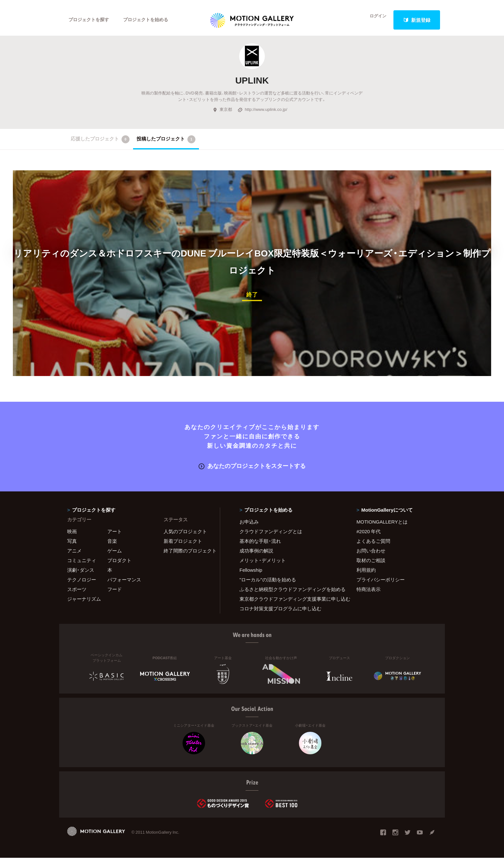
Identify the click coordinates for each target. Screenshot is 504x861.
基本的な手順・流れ (260, 544)
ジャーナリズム (84, 602)
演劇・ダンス (81, 573)
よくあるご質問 (373, 544)
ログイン (374, 20)
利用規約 (366, 573)
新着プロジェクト (183, 544)
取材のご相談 (371, 564)
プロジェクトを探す (90, 20)
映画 (72, 535)
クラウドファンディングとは (271, 535)
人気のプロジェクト (185, 535)
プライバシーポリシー (381, 583)
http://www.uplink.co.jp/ (262, 114)
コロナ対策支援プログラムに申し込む (280, 612)
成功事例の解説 (256, 554)
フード (115, 593)
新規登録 (417, 20)
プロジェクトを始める (151, 20)
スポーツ (77, 593)
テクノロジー (82, 583)
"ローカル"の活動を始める (268, 583)
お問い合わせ (371, 554)
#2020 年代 (369, 535)
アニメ (74, 554)
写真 (72, 544)
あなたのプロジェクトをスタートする (252, 469)
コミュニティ (82, 564)
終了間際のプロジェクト (188, 554)
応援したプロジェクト (100, 143)
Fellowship (251, 573)
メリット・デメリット (263, 564)
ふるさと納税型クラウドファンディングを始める (290, 593)
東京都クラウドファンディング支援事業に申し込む (290, 602)
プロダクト (119, 564)
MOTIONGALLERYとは (382, 525)
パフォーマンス (124, 583)
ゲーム (115, 554)
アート (115, 535)
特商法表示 (369, 593)
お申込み (249, 525)
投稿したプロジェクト (166, 143)
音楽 (112, 544)
